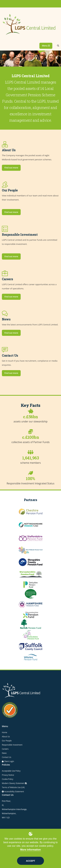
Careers (5, 749)
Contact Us (7, 757)
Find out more (11, 168)
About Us (6, 736)
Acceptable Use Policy (11, 771)
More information (30, 850)
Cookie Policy (8, 779)
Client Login (9, 761)
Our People (7, 741)
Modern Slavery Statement (15, 783)
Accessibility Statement (14, 791)
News (4, 753)
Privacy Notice (8, 775)
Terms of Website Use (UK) (13, 787)
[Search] (58, 46)
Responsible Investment (12, 745)
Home (4, 732)
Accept (31, 861)
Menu (46, 46)
